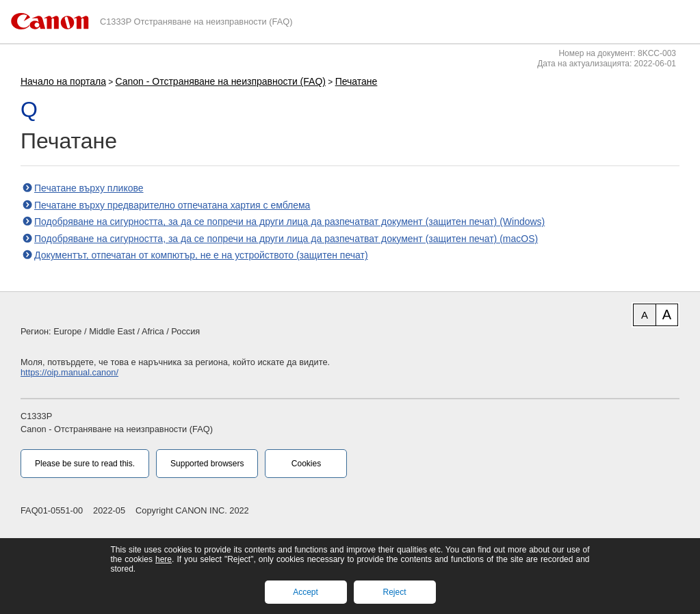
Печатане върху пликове (89, 188)
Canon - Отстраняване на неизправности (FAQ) (221, 81)
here (164, 559)
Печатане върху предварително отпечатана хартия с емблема (172, 205)
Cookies (306, 464)
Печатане (357, 81)
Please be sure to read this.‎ (85, 464)
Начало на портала (63, 81)
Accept (306, 592)
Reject (394, 592)
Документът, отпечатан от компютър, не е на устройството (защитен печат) (201, 255)
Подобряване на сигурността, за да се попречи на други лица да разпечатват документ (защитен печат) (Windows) (289, 222)
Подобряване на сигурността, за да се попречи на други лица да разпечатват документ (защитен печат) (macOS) (286, 239)
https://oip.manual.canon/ (69, 372)
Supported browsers (207, 464)
